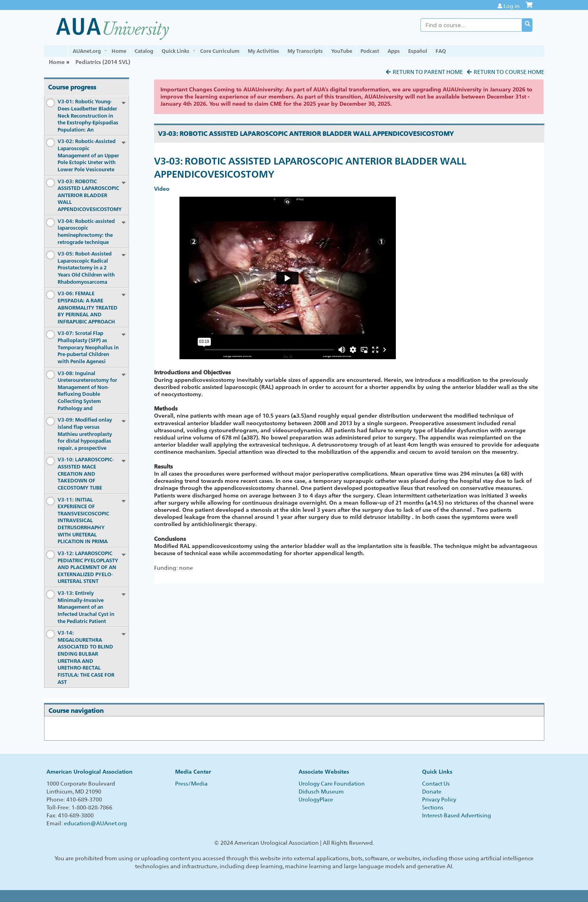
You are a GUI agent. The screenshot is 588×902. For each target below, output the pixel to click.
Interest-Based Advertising (457, 815)
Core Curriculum (220, 51)
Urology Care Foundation (332, 784)
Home (119, 51)
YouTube (342, 51)
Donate (432, 792)
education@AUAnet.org (95, 823)
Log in (512, 6)
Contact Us (436, 784)
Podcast (370, 51)
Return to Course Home (509, 72)
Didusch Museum (321, 792)
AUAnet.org (87, 51)
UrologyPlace (316, 799)
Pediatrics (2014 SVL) (103, 62)
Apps (394, 51)
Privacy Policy (439, 799)
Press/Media (191, 784)
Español (418, 51)
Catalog (144, 51)
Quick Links (175, 51)
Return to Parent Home (428, 72)
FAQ (441, 51)
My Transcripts (305, 51)
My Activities (263, 51)
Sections (433, 807)
